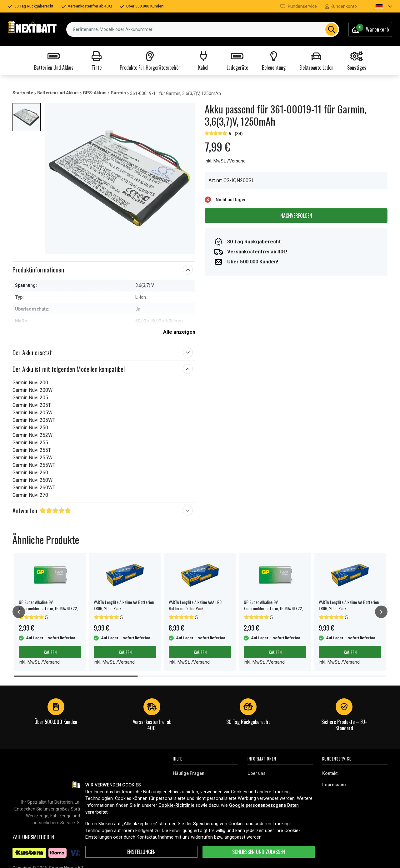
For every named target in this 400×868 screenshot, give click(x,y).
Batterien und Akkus (58, 93)
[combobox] (203, 29)
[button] (378, 6)
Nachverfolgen (296, 216)
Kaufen (50, 652)
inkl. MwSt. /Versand (225, 161)
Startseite (23, 93)
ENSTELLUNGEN (141, 852)
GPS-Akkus (95, 93)
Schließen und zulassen (259, 852)
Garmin (118, 93)
